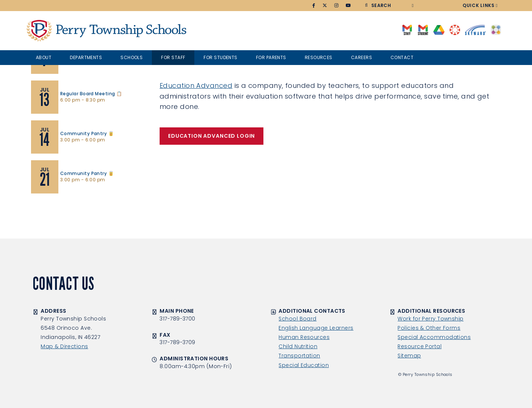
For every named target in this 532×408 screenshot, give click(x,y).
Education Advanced (196, 85)
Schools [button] (132, 57)
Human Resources (304, 337)
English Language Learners (316, 328)
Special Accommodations (434, 337)
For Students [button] (220, 57)
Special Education (304, 365)
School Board (297, 319)
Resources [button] (319, 57)
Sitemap (409, 356)
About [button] (44, 57)
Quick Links (479, 5)
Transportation (299, 356)
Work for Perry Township (430, 319)
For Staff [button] (173, 57)
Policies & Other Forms (429, 328)
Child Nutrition (298, 346)
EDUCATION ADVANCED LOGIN (212, 136)
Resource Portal (420, 346)
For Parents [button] (271, 57)
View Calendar (52, 205)
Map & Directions (64, 346)
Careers (362, 57)
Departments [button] (86, 57)
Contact (402, 57)
